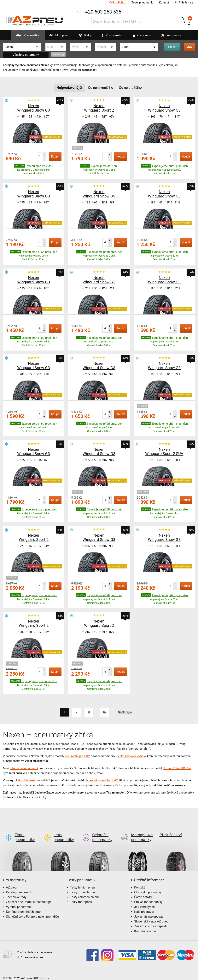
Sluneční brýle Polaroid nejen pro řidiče (32, 910)
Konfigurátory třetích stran (24, 905)
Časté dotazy (143, 891)
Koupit (55, 157)
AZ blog (11, 881)
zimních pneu (26, 780)
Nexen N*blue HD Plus (177, 768)
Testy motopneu (81, 896)
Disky (83, 37)
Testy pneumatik (142, 3)
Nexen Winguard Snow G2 (101, 780)
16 (104, 712)
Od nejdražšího (130, 88)
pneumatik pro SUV (77, 756)
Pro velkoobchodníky (148, 896)
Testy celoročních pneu (86, 891)
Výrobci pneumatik (19, 901)
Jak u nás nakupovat (148, 910)
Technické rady (16, 891)
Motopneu (57, 37)
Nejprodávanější (69, 88)
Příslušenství (112, 35)
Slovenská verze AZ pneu (151, 915)
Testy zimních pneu (83, 886)
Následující (125, 712)
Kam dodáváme (145, 925)
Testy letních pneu (82, 881)
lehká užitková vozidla (132, 756)
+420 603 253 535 (102, 12)
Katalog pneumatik (19, 886)
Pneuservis (140, 37)
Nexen (58, 54)
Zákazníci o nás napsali (150, 920)
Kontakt (164, 3)
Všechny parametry (26, 55)
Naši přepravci (144, 905)
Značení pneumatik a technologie (29, 896)
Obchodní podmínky (148, 886)
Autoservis (169, 37)
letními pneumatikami (24, 768)
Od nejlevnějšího (101, 88)
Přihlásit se (183, 3)
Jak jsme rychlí (144, 901)
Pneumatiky (25, 37)
